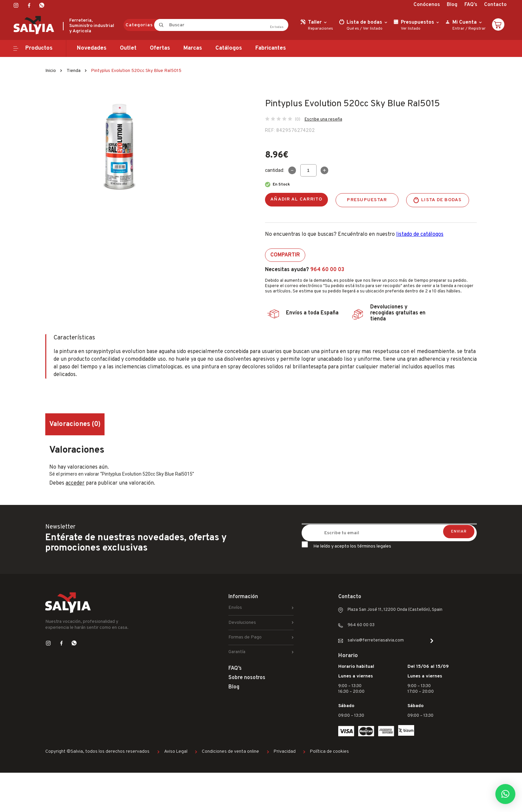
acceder (75, 483)
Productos (39, 48)
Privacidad (285, 752)
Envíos (235, 608)
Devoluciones (242, 623)
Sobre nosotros (247, 678)
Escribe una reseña (323, 120)
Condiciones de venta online (230, 752)
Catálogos (229, 48)
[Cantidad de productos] (308, 170)
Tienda (74, 71)
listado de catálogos (420, 234)
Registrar (477, 29)
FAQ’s (471, 5)
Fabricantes (271, 48)
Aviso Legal (176, 752)
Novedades (92, 48)
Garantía (237, 652)
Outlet (128, 48)
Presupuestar (367, 200)
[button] (505, 794)
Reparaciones (320, 29)
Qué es (353, 29)
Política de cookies (329, 752)
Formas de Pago (245, 637)
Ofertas (160, 48)
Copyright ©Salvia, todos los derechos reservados (97, 752)
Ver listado (373, 29)
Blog (452, 5)
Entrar (458, 29)
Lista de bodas (441, 200)
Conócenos (427, 5)
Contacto (495, 5)
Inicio (51, 71)
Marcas (193, 48)
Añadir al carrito (296, 199)
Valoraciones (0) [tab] (75, 424)
